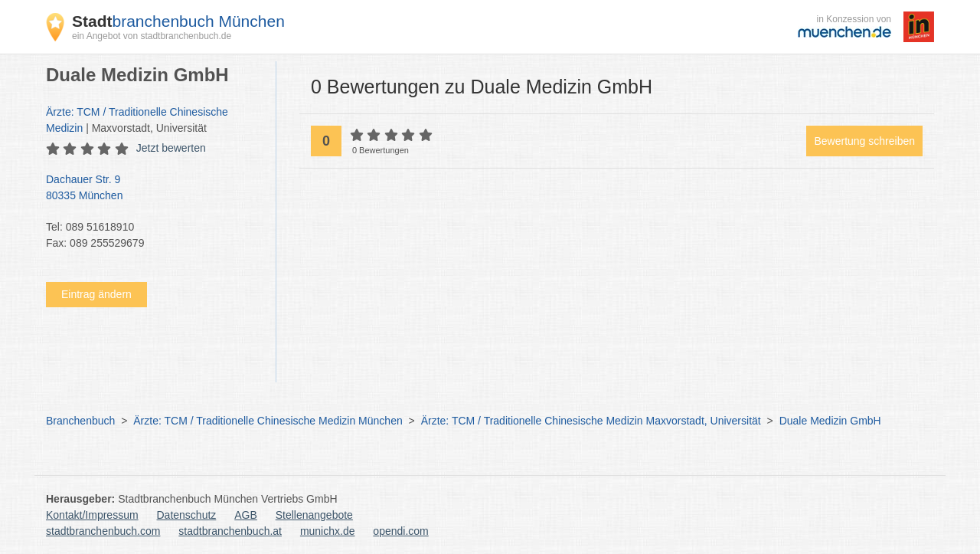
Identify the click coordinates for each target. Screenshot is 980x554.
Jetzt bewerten (171, 148)
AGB (246, 515)
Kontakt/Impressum (92, 515)
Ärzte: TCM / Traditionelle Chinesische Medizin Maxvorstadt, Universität (591, 421)
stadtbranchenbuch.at (230, 531)
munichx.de (328, 531)
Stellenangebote (314, 515)
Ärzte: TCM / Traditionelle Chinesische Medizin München (268, 421)
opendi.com (400, 531)
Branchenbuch (80, 421)
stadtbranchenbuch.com (103, 531)
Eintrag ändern (96, 294)
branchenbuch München (178, 21)
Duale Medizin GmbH (830, 421)
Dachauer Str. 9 (153, 188)
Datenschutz (187, 515)
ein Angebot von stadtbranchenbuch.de (152, 36)
